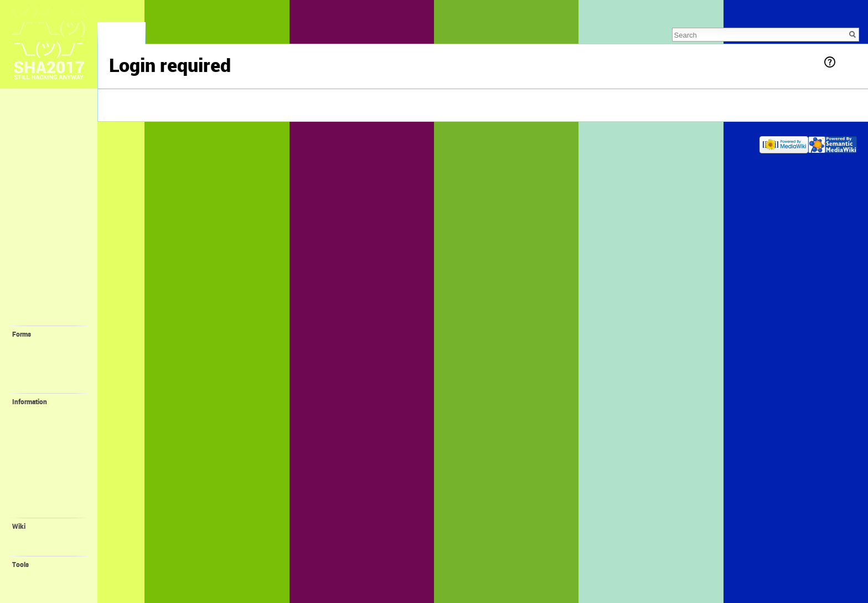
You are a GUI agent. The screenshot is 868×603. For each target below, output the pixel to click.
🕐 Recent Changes (51, 154)
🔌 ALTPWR (40, 456)
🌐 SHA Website (47, 499)
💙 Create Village (48, 356)
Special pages (42, 575)
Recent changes (45, 537)
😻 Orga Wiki (42, 488)
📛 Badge (37, 466)
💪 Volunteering (46, 413)
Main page (35, 106)
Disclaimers (234, 142)
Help (847, 62)
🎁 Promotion (43, 477)
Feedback (33, 130)
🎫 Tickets (35, 179)
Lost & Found (40, 142)
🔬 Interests (38, 284)
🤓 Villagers (38, 272)
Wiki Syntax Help (47, 548)
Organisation (41, 509)
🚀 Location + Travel (53, 215)
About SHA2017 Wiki (182, 142)
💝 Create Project (48, 385)
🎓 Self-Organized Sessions (49, 300)
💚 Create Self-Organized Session (49, 370)
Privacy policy (128, 142)
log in (146, 102)
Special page (122, 36)
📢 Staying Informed (53, 203)
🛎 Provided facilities (38, 231)
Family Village (43, 434)
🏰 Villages (37, 260)
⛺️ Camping (39, 248)
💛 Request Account (53, 345)
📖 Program (38, 190)
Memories (34, 118)
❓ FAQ (30, 167)
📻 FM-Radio (42, 445)
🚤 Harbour (40, 423)
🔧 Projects (37, 317)
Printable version (47, 586)
